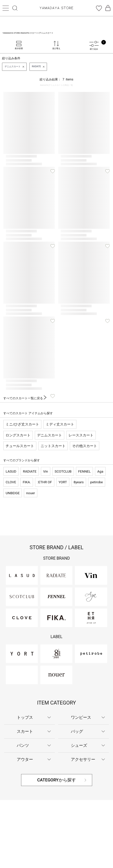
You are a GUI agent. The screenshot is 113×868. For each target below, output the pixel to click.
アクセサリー (83, 759)
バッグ (77, 731)
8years (79, 482)
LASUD (11, 471)
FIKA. (27, 482)
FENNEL (84, 471)
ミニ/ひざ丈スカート (22, 424)
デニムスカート (50, 435)
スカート (25, 731)
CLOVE (11, 482)
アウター (25, 759)
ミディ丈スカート (60, 424)
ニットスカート (53, 446)
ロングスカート (18, 435)
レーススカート (81, 435)
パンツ (23, 745)
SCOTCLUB (63, 471)
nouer (30, 493)
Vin (46, 471)
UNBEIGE (13, 493)
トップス (25, 717)
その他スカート (85, 446)
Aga (100, 471)
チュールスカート (20, 446)
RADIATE (30, 471)
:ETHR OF (45, 482)
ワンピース (81, 717)
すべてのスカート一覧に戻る (25, 398)
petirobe (97, 482)
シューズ (79, 745)
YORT (63, 482)
